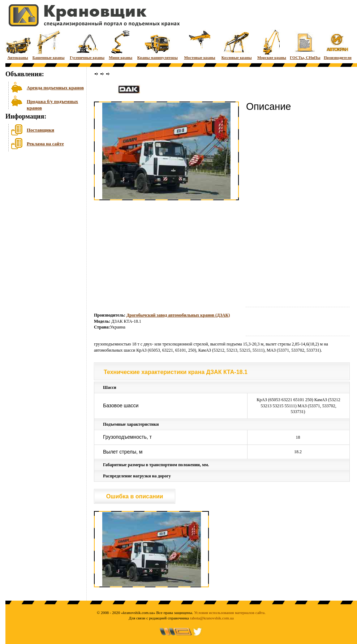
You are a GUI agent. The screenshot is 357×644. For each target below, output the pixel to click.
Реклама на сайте (45, 144)
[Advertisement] (42, 209)
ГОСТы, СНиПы (305, 44)
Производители (338, 44)
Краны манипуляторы (158, 44)
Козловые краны (237, 44)
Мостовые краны (199, 44)
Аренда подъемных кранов (55, 88)
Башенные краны (49, 44)
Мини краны (121, 44)
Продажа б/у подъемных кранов (52, 104)
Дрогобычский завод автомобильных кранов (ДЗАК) (178, 315)
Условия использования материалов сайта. (230, 613)
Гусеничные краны (87, 44)
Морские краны (272, 44)
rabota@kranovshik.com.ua (212, 618)
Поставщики (40, 130)
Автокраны (18, 44)
